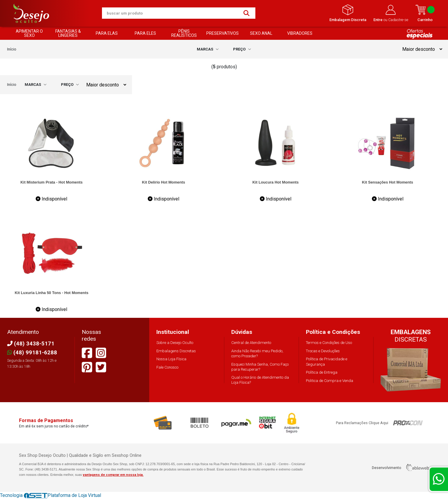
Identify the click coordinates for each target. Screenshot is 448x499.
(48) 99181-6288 (32, 352)
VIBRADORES (300, 33)
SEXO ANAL (261, 33)
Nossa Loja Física (171, 359)
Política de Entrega (322, 372)
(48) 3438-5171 (31, 344)
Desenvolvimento (400, 468)
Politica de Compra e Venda (330, 381)
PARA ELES (145, 33)
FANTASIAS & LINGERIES (68, 33)
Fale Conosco (167, 367)
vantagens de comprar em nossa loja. (113, 475)
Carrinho (425, 13)
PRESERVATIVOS (223, 33)
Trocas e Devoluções (323, 351)
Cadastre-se (398, 20)
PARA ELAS (107, 33)
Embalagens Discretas (176, 351)
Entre (378, 20)
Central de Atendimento (251, 343)
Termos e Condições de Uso (329, 343)
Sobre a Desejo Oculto (175, 343)
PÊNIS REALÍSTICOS (184, 33)
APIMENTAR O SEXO (29, 33)
